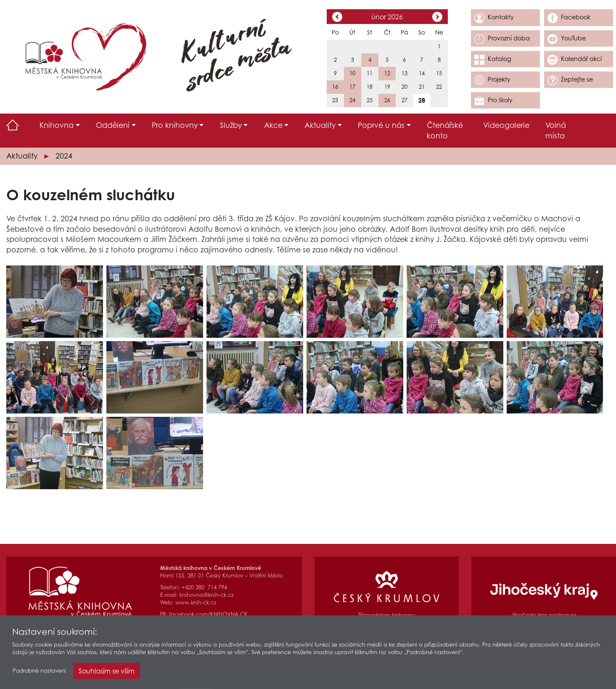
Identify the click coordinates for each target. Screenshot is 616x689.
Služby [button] (231, 125)
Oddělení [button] (113, 125)
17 (352, 87)
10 (352, 73)
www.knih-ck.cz (196, 603)
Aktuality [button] (320, 125)
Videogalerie (506, 125)
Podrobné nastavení (39, 673)
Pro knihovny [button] (175, 125)
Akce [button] (273, 125)
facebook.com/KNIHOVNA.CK (208, 614)
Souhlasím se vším (107, 673)
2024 (64, 156)
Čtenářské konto (445, 130)
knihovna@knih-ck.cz (206, 595)
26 (387, 100)
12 (387, 73)
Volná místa (556, 130)
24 (352, 100)
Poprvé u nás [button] (381, 125)
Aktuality (22, 156)
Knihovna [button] (57, 125)
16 (335, 87)
